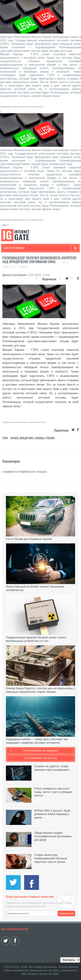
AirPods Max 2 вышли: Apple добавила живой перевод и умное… (52, 814)
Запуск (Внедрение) (22, 438)
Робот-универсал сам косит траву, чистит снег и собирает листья (53, 792)
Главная (23, 267)
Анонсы (40, 438)
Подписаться (66, 913)
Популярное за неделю (41, 751)
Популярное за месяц (40, 758)
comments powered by (25, 472)
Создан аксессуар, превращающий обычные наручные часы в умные (50, 858)
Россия (50, 438)
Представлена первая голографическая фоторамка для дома (53, 836)
